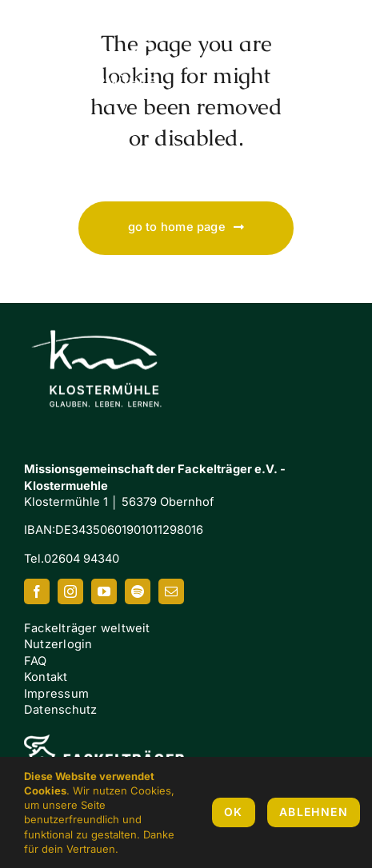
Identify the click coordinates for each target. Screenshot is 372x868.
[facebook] (37, 591)
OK (234, 812)
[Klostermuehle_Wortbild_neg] (104, 316)
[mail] (171, 591)
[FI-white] (104, 740)
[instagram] (70, 591)
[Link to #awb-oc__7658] (332, 63)
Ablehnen (314, 812)
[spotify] (138, 591)
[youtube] (104, 591)
